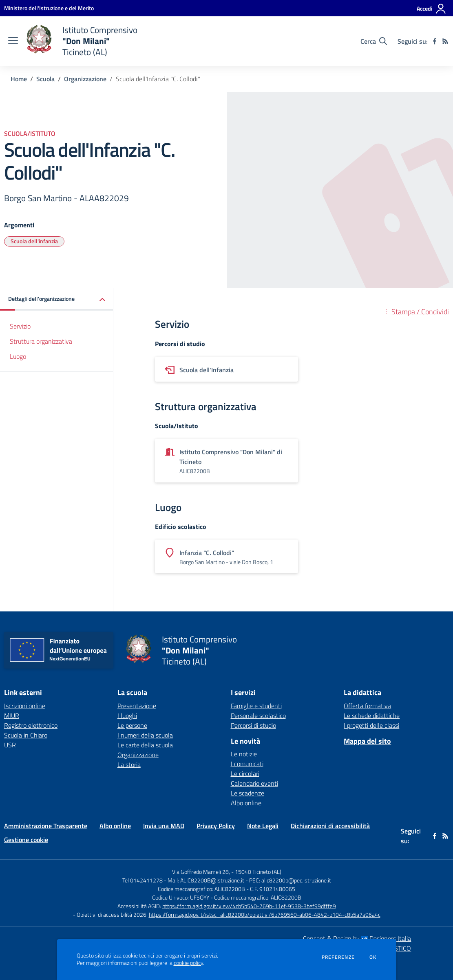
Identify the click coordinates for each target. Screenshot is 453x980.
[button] (57, 299)
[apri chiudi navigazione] (13, 41)
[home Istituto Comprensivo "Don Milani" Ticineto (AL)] (82, 41)
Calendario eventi (254, 783)
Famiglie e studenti (256, 706)
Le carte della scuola (145, 745)
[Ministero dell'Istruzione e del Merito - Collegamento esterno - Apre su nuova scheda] (49, 8)
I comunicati (247, 764)
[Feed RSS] (445, 41)
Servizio (20, 326)
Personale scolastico (258, 716)
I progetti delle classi (371, 725)
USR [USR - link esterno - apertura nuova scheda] (10, 745)
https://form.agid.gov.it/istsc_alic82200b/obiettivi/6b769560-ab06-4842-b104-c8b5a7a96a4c (265, 914)
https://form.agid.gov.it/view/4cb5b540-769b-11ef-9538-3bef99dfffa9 (249, 906)
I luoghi (127, 716)
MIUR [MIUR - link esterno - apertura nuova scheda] (12, 716)
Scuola (45, 79)
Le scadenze (247, 793)
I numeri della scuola (145, 735)
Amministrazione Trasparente (46, 826)
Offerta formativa (367, 706)
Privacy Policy (216, 826)
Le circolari (245, 773)
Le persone (132, 725)
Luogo (18, 356)
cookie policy (188, 963)
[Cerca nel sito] (374, 41)
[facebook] (435, 41)
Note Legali (263, 826)
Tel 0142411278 (143, 880)
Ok (373, 957)
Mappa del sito (367, 741)
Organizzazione (85, 79)
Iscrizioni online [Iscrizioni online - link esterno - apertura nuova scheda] (25, 706)
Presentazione (137, 706)
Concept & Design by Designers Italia (357, 938)
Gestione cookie (26, 840)
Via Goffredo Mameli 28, (201, 872)
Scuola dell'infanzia (34, 241)
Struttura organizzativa (41, 341)
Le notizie (244, 754)
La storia (129, 764)
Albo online (246, 803)
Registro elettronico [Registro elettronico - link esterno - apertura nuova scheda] (31, 725)
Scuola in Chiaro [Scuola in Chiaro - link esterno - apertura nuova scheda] (26, 735)
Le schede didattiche (372, 716)
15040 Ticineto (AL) (258, 872)
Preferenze (338, 957)
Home (19, 79)
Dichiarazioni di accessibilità (330, 826)
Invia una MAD (164, 826)
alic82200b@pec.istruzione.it (296, 880)
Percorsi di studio (253, 725)
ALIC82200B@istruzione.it (212, 880)
